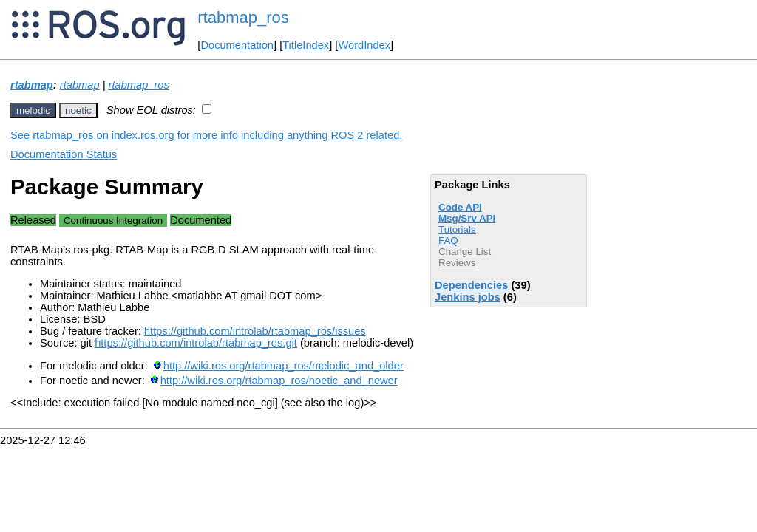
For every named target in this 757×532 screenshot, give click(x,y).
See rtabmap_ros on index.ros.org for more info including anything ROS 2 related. (206, 135)
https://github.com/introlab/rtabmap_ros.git (196, 343)
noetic (78, 110)
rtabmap (32, 85)
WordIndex (364, 45)
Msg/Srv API (467, 218)
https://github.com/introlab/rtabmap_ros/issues (255, 331)
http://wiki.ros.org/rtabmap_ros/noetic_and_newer (279, 381)
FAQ (448, 241)
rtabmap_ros (243, 17)
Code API (460, 207)
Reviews (457, 263)
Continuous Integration (113, 221)
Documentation (237, 45)
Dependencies (471, 285)
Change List (465, 252)
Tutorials (457, 229)
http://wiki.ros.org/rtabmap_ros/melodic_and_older (284, 366)
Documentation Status (64, 154)
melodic (33, 110)
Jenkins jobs (468, 297)
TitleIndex (306, 45)
